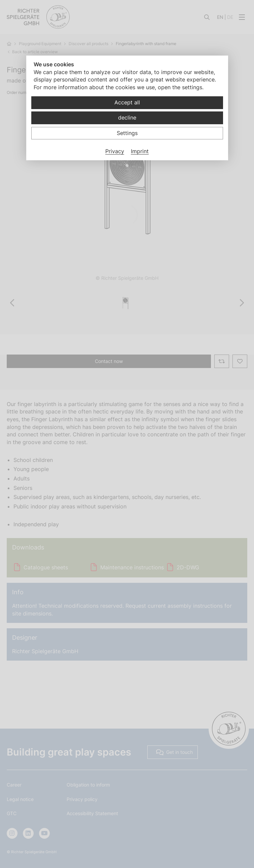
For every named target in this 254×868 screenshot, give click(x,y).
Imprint (140, 151)
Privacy (115, 151)
